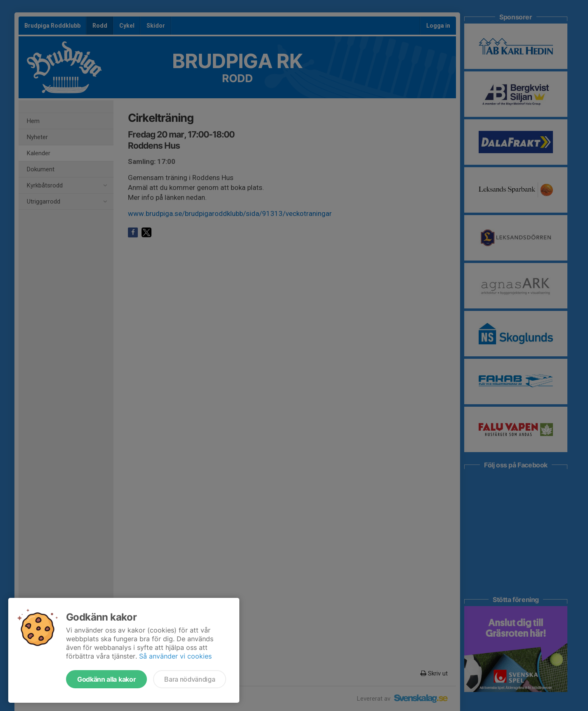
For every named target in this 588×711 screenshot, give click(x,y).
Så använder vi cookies (175, 656)
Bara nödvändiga (190, 679)
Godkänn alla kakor (106, 679)
